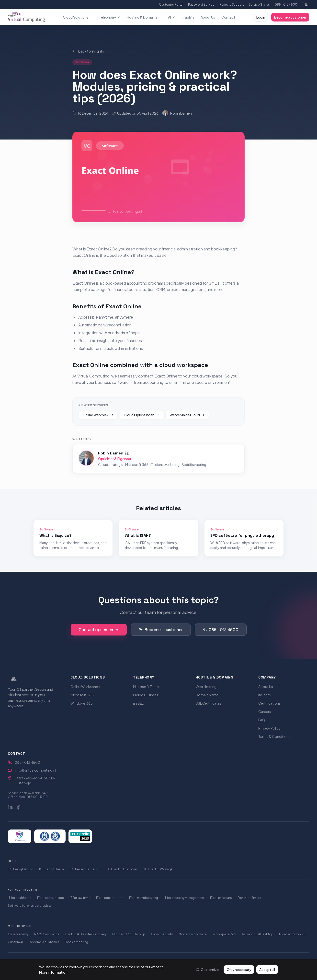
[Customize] (207, 969)
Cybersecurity (18, 934)
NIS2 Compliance (47, 934)
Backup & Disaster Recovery (86, 934)
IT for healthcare (20, 898)
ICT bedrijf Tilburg (21, 869)
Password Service (201, 5)
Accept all (267, 969)
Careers (265, 711)
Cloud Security (162, 934)
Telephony (110, 17)
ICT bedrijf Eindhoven (123, 869)
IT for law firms (80, 898)
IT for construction (110, 898)
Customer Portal (171, 5)
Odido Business (146, 695)
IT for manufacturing (144, 898)
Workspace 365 (224, 934)
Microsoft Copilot (292, 934)
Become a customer (290, 17)
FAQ (262, 720)
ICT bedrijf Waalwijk (158, 869)
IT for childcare (221, 898)
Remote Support (232, 5)
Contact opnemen (99, 630)
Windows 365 (82, 703)
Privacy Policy (269, 728)
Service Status (259, 5)
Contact (228, 17)
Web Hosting (206, 687)
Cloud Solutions (78, 17)
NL (306, 5)
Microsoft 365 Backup (129, 934)
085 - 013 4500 (286, 5)
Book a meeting (76, 942)
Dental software (249, 898)
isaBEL (138, 703)
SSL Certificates (209, 703)
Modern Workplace (193, 934)
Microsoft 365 (82, 695)
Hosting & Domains (144, 17)
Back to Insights (88, 51)
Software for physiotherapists (30, 906)
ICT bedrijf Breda (51, 869)
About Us (208, 17)
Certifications (269, 703)
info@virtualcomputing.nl (35, 770)
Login (261, 17)
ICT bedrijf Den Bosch (86, 869)
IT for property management (184, 898)
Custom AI (15, 942)
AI (172, 17)
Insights (188, 17)
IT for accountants (51, 898)
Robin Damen (177, 113)
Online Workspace (85, 687)
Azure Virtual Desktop (258, 934)
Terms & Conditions (274, 736)
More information (53, 972)
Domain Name (207, 695)
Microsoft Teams (147, 687)
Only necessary (239, 969)
